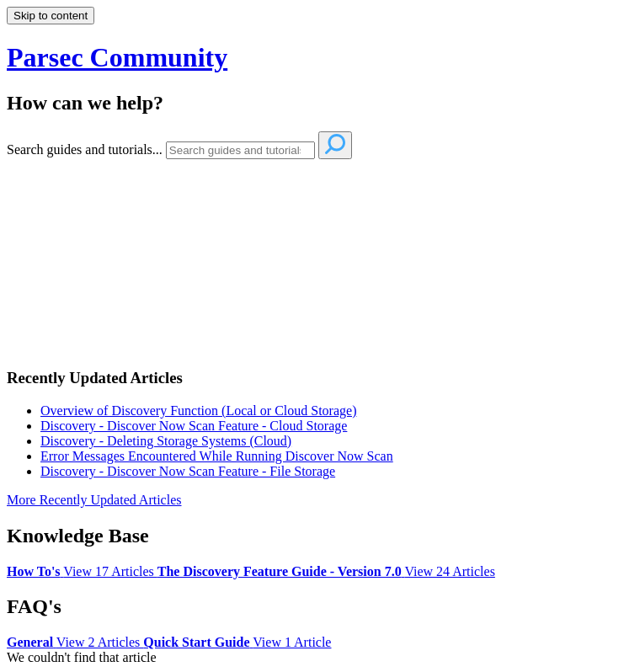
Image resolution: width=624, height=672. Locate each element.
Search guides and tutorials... (85, 149)
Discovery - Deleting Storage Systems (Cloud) (166, 441)
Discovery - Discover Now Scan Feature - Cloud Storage (194, 426)
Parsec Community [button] (117, 57)
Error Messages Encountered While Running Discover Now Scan (217, 456)
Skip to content (51, 16)
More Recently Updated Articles (94, 500)
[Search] (240, 150)
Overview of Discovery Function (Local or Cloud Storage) (198, 411)
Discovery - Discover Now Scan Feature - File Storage (188, 471)
